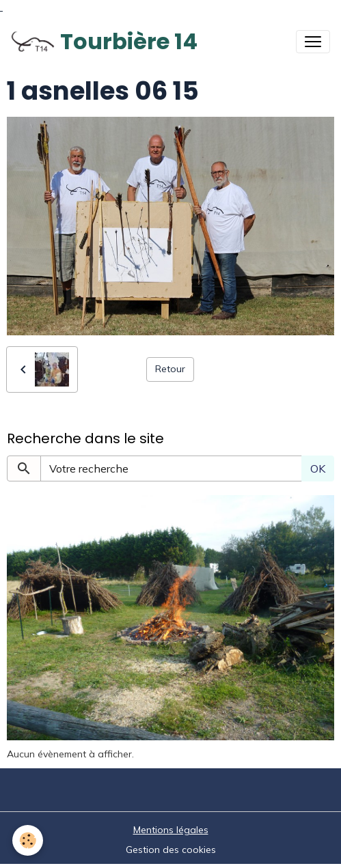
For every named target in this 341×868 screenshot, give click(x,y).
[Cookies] (28, 840)
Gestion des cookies (171, 850)
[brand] (104, 42)
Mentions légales (171, 830)
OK (318, 468)
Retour (170, 369)
